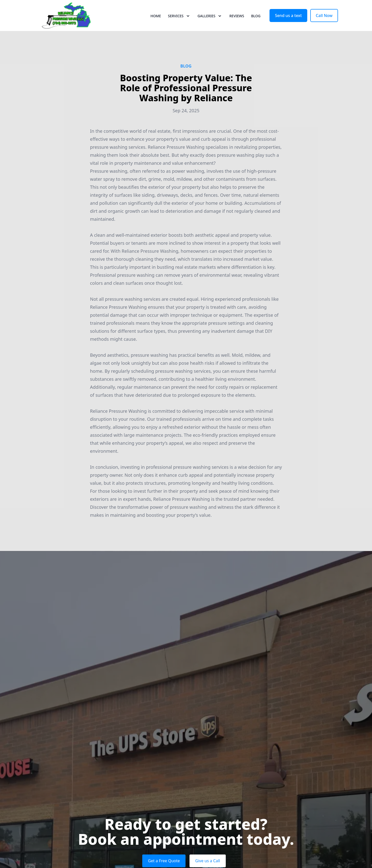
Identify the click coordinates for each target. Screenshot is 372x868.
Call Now (324, 22)
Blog (256, 22)
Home (156, 22)
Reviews (237, 22)
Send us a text (288, 22)
